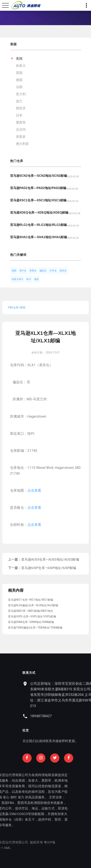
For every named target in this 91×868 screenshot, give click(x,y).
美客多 (21, 137)
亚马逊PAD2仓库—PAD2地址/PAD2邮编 (38, 188)
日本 (19, 115)
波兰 (19, 101)
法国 (19, 87)
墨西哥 (21, 122)
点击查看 (34, 490)
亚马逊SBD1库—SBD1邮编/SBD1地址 (31, 611)
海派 (36, 279)
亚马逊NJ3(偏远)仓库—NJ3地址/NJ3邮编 (33, 605)
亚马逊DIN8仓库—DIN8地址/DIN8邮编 (31, 622)
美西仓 (33, 271)
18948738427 (60, 716)
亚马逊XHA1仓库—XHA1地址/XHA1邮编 (39, 237)
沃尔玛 (21, 130)
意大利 (21, 94)
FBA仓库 (13, 307)
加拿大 (21, 66)
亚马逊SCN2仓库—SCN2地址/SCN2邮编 (39, 176)
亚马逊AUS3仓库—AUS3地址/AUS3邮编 (50, 559)
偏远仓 (43, 271)
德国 (19, 80)
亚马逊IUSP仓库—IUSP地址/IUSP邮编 (49, 568)
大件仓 (53, 271)
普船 (14, 271)
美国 (19, 59)
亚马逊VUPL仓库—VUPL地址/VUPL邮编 (32, 616)
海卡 (29, 279)
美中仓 (23, 271)
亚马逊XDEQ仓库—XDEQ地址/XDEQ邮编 (39, 213)
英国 (19, 73)
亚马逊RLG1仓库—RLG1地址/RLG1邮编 (39, 225)
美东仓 (63, 271)
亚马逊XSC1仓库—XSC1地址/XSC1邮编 (38, 200)
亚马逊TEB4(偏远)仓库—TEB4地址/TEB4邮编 (35, 628)
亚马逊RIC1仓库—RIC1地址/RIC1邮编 (31, 600)
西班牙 (21, 108)
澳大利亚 (23, 144)
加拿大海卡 (18, 279)
